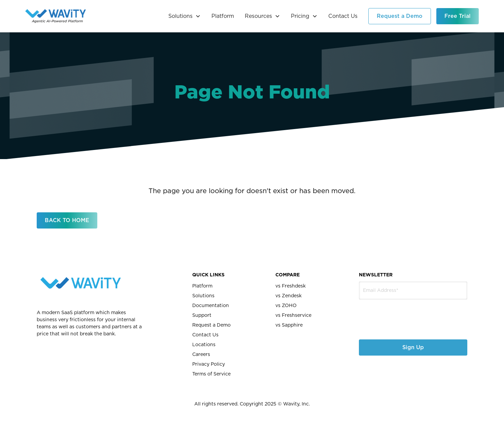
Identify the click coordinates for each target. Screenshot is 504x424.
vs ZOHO (286, 306)
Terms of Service (211, 374)
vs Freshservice (293, 315)
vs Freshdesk (291, 286)
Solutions (203, 296)
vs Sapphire (289, 325)
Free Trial (458, 16)
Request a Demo (400, 16)
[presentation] (395, 314)
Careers (201, 355)
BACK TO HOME (67, 220)
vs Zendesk (289, 296)
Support (202, 315)
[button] (184, 16)
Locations (204, 345)
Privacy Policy (209, 364)
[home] (56, 16)
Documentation (211, 306)
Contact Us (343, 16)
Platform (223, 16)
